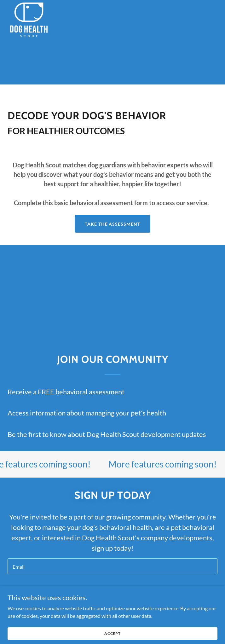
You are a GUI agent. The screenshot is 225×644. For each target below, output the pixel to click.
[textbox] (112, 566)
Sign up (112, 591)
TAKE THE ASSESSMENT (113, 224)
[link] (29, 5)
